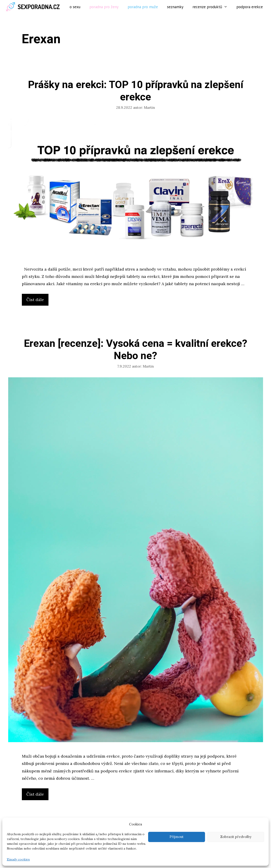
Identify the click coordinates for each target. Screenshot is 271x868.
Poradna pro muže (143, 7)
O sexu (75, 7)
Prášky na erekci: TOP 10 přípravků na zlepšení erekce (136, 91)
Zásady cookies (18, 859)
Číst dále (37, 301)
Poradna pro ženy (104, 7)
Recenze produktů (212, 7)
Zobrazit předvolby (236, 837)
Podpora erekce (250, 7)
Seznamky (175, 7)
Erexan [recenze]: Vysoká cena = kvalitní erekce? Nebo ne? (136, 350)
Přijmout (177, 837)
